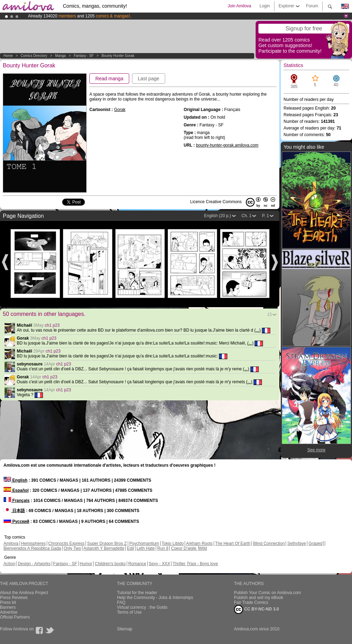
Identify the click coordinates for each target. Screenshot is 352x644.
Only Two (72, 548)
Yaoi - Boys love (203, 564)
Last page (149, 79)
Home (8, 56)
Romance (137, 564)
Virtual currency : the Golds (142, 607)
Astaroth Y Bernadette (104, 548)
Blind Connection (269, 543)
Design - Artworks (34, 564)
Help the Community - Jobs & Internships (155, 598)
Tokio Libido (173, 543)
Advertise (9, 612)
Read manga (109, 79)
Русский (16, 521)
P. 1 (265, 216)
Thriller (179, 564)
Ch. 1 (247, 216)
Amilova (11, 543)
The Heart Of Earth (233, 543)
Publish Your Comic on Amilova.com (267, 593)
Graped (315, 543)
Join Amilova (239, 6)
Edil (131, 548)
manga (61, 56)
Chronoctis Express (66, 543)
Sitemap (125, 629)
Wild (203, 548)
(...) (257, 330)
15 (269, 314)
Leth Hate (146, 548)
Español (16, 490)
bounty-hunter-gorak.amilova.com (227, 145)
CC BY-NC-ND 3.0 (256, 609)
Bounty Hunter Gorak (118, 56)
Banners (8, 607)
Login (265, 6)
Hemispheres (33, 543)
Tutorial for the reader (137, 593)
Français (17, 501)
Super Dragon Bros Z (107, 543)
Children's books (110, 564)
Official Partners (15, 617)
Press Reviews (14, 598)
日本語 (14, 511)
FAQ (121, 602)
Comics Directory (34, 56)
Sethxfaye (297, 543)
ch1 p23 (52, 325)
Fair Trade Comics (251, 602)
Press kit (8, 602)
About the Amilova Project (24, 593)
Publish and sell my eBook (259, 598)
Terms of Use (129, 612)
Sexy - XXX (159, 564)
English (16, 480)
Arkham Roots (199, 543)
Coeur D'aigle (184, 548)
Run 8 (163, 548)
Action (9, 564)
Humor (86, 564)
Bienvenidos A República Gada (32, 548)
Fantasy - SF (84, 56)
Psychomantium (144, 543)
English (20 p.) (217, 216)
